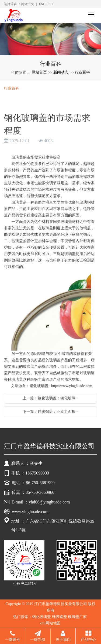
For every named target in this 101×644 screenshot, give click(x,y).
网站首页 (39, 72)
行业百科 (82, 72)
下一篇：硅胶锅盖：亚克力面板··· (50, 412)
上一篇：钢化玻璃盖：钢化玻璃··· (50, 398)
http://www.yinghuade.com (72, 386)
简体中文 (27, 4)
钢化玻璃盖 (41, 617)
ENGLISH (46, 4)
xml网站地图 (50, 623)
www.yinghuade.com (30, 512)
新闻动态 (61, 72)
